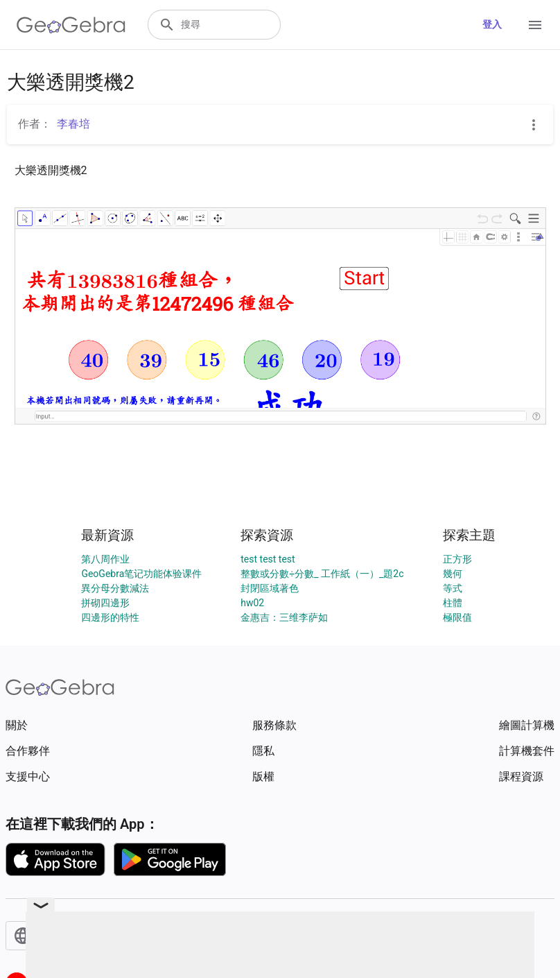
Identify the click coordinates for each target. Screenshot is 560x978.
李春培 (73, 124)
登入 (492, 24)
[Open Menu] (535, 25)
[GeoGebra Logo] (71, 25)
